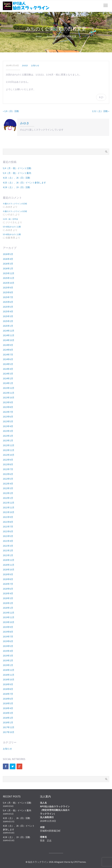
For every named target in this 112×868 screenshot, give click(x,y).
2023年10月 (9, 398)
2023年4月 (8, 426)
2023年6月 (8, 417)
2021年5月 (8, 536)
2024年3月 (8, 374)
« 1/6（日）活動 (11, 111)
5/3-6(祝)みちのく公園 (12, 227)
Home (39, 36)
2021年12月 (9, 503)
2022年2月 (8, 493)
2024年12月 (9, 331)
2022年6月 (8, 474)
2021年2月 (8, 550)
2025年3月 (8, 316)
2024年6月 (8, 359)
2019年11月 (9, 617)
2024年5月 (8, 364)
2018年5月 (8, 703)
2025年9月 (8, 288)
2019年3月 (8, 656)
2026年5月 (8, 254)
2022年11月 (9, 450)
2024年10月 (9, 340)
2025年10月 (9, 283)
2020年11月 (9, 565)
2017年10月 (9, 732)
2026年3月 (8, 264)
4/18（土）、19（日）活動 (16, 187)
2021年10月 (9, 512)
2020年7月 (8, 584)
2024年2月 (8, 378)
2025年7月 (8, 297)
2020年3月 (8, 598)
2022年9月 (8, 460)
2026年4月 (8, 259)
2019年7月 (8, 637)
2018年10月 (9, 679)
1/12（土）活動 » (101, 111)
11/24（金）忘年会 (10, 219)
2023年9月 (8, 402)
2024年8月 (8, 350)
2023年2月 (8, 436)
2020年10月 (9, 570)
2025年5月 (8, 307)
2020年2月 (8, 603)
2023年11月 (9, 393)
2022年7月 (8, 469)
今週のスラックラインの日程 (15, 204)
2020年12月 (9, 560)
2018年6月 (8, 699)
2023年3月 (8, 431)
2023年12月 (9, 388)
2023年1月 (8, 440)
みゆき (25, 65)
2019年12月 (9, 613)
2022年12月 (9, 445)
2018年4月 (8, 708)
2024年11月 (9, 335)
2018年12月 (9, 670)
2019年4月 (8, 651)
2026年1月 (8, 268)
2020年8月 (8, 579)
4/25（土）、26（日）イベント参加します (24, 183)
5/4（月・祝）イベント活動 (17, 168)
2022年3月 (8, 488)
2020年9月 (8, 574)
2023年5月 (8, 421)
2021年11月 (9, 507)
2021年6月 (8, 531)
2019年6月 (8, 641)
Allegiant (59, 862)
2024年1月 (8, 383)
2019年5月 (8, 646)
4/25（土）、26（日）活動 (16, 178)
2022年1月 (8, 498)
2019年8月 (8, 632)
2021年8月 (8, 522)
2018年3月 (8, 713)
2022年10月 (9, 455)
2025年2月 (8, 321)
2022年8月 (8, 464)
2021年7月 (8, 527)
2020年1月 (8, 608)
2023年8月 (8, 407)
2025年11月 (9, 278)
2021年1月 (8, 555)
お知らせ (35, 65)
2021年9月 (8, 517)
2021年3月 (8, 546)
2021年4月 (8, 541)
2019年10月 (9, 622)
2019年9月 (8, 627)
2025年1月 (8, 326)
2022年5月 (8, 479)
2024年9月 (8, 345)
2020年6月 (8, 589)
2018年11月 (9, 675)
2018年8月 (8, 689)
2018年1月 (8, 722)
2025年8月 (8, 292)
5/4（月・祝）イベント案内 (17, 173)
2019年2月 (8, 660)
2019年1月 (8, 665)
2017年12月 (9, 727)
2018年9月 (8, 684)
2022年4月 (8, 484)
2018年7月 (8, 694)
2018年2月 (8, 718)
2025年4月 (8, 311)
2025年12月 (9, 273)
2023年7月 (8, 412)
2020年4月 (8, 593)
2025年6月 (8, 302)
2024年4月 (8, 369)
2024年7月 (8, 355)
